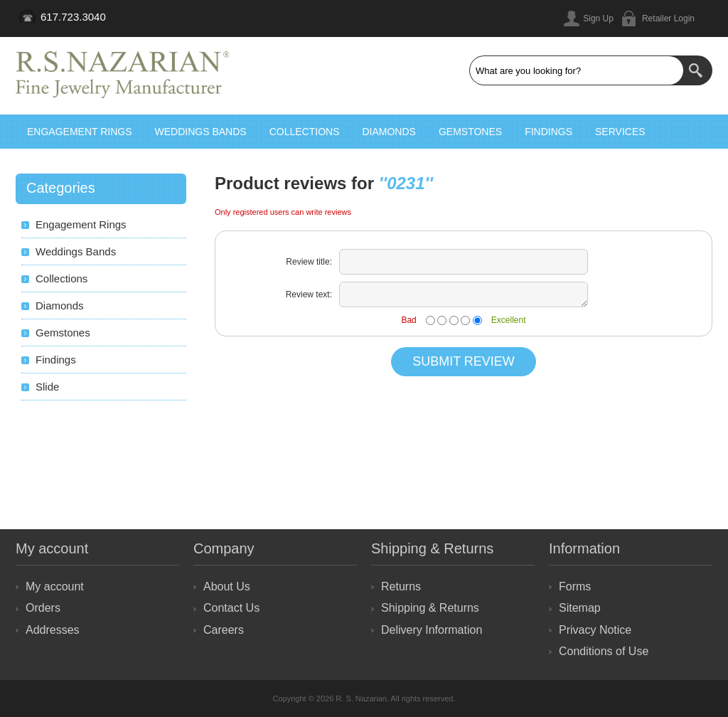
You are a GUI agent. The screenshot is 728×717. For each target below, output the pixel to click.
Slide (47, 387)
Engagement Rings (80, 132)
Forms (575, 586)
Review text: (309, 294)
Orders (43, 608)
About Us (227, 586)
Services (620, 132)
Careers (224, 630)
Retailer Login (668, 18)
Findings (548, 132)
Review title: (309, 262)
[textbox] (577, 70)
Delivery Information (432, 630)
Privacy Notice (595, 630)
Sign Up (598, 18)
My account (55, 586)
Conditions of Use (604, 651)
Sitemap (580, 608)
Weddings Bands (201, 132)
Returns (401, 586)
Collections (305, 132)
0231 (406, 183)
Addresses (53, 630)
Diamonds (389, 132)
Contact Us (231, 608)
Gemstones (470, 132)
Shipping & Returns (430, 608)
